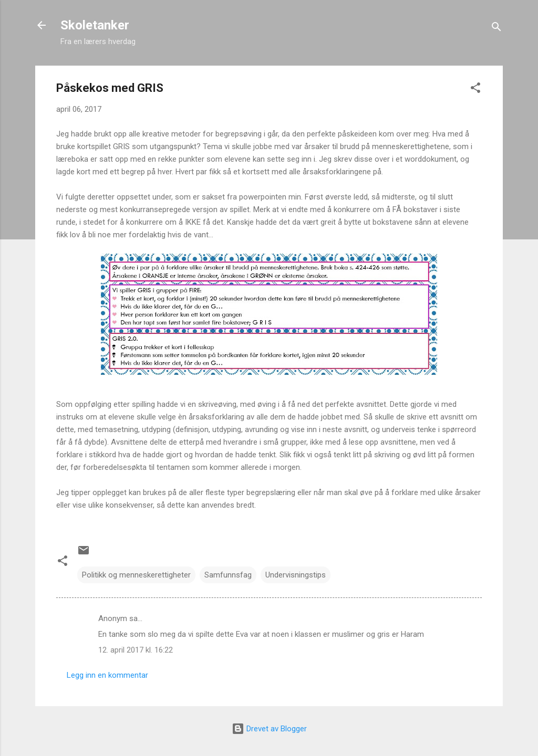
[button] (475, 90)
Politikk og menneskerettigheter (136, 575)
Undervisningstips (296, 575)
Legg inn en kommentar (107, 675)
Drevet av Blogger (269, 729)
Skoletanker (95, 25)
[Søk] (496, 29)
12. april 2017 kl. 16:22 (136, 650)
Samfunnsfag (228, 575)
